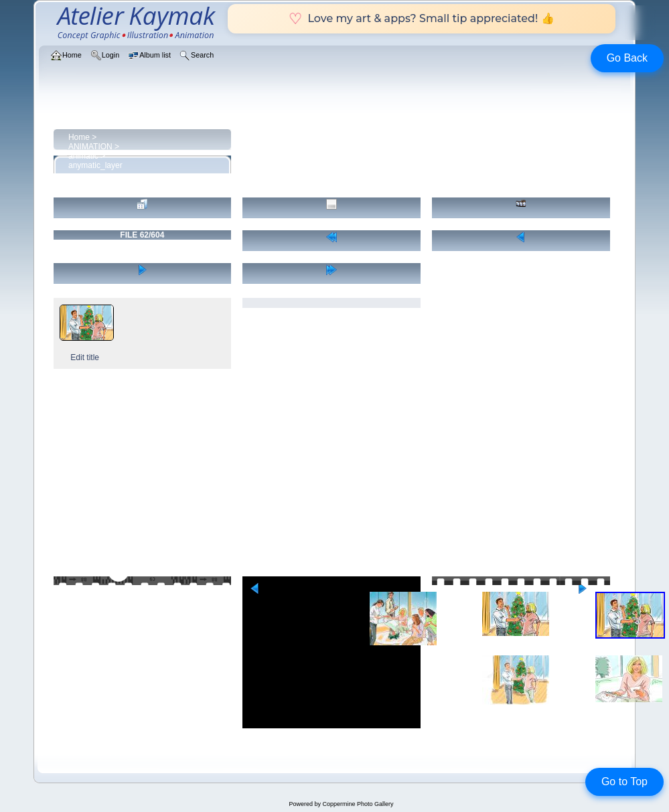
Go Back (627, 58)
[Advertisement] (335, 475)
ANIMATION (90, 147)
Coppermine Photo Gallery (358, 804)
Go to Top (624, 782)
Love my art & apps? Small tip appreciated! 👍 (422, 18)
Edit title (85, 357)
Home (79, 137)
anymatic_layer (95, 165)
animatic (83, 156)
